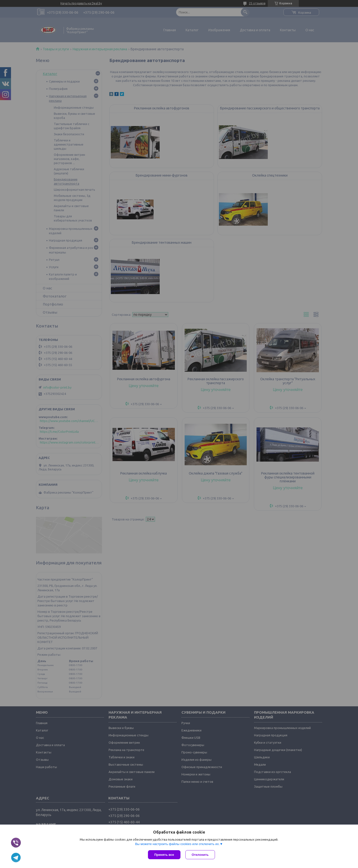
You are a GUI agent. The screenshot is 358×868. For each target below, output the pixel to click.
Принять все (164, 855)
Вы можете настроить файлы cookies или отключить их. (177, 844)
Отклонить (200, 855)
